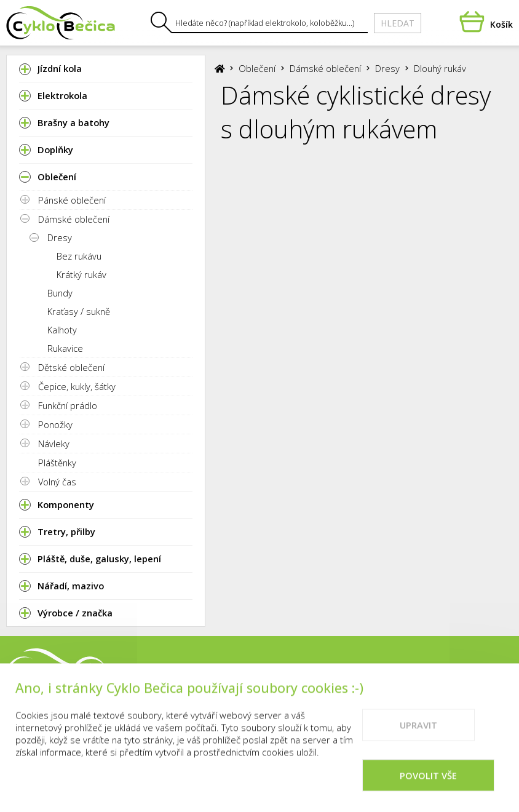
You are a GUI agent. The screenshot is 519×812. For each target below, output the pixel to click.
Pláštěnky (57, 463)
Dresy (60, 237)
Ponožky (55, 424)
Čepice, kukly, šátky (77, 386)
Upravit (418, 736)
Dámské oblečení (74, 219)
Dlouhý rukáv (440, 68)
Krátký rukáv (81, 274)
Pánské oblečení (72, 200)
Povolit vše (428, 787)
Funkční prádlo (68, 405)
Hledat (398, 23)
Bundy (60, 293)
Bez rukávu (79, 256)
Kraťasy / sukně (79, 311)
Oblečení (257, 68)
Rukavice (65, 348)
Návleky (54, 444)
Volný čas (57, 482)
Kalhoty (62, 330)
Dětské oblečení (71, 367)
